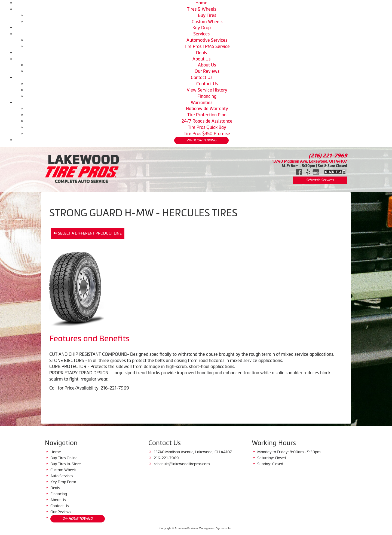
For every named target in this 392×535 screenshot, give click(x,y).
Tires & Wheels (202, 9)
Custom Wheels (207, 22)
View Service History (207, 90)
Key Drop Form (63, 482)
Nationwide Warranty (207, 108)
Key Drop (202, 28)
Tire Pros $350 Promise (207, 133)
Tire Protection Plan (207, 115)
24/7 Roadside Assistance (207, 121)
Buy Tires (207, 15)
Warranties (202, 102)
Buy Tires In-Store (65, 464)
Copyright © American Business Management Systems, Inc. (196, 528)
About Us (201, 59)
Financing (207, 96)
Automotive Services (207, 40)
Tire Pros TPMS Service (207, 46)
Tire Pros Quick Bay (207, 127)
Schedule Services (320, 180)
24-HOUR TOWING (201, 140)
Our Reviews (207, 71)
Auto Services (62, 476)
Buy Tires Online (64, 458)
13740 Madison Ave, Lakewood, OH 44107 (310, 161)
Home (201, 3)
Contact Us (202, 77)
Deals (201, 53)
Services (201, 34)
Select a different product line (88, 233)
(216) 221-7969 (328, 156)
